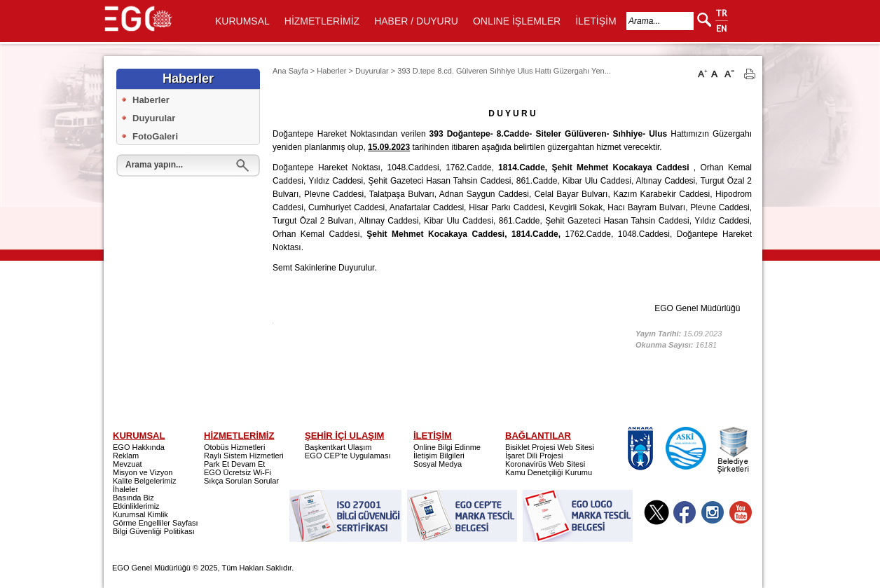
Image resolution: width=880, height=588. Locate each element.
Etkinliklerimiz (136, 506)
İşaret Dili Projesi (534, 456)
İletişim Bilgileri (439, 456)
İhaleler (125, 489)
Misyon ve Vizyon (143, 472)
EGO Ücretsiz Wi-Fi (238, 472)
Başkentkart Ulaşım (338, 447)
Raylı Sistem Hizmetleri (244, 456)
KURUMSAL (242, 21)
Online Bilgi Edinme (447, 447)
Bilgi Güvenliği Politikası (154, 531)
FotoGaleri (155, 136)
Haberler (151, 100)
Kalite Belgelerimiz (144, 481)
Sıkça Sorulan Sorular (241, 481)
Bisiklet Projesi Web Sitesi (550, 447)
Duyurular (154, 118)
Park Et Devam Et (234, 464)
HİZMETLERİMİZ (322, 21)
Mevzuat (128, 464)
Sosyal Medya (438, 464)
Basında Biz (133, 498)
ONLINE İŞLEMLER (517, 21)
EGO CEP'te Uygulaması (348, 456)
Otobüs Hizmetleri (234, 447)
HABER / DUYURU (416, 21)
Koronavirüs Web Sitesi (545, 464)
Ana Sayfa (290, 71)
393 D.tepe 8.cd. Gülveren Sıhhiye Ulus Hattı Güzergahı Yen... (504, 71)
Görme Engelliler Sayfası (156, 523)
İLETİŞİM (596, 21)
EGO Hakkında (139, 447)
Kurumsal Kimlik (140, 514)
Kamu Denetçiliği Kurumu (549, 472)
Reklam (126, 456)
